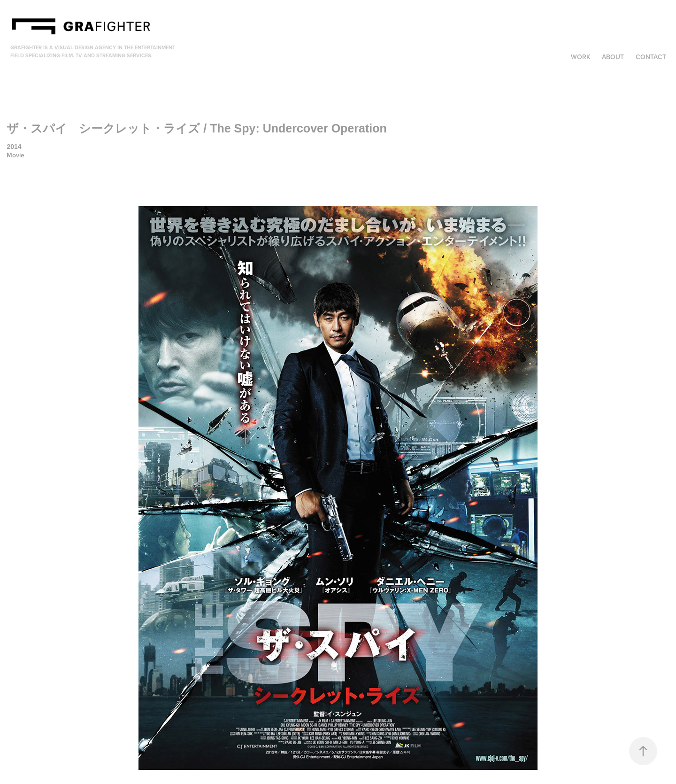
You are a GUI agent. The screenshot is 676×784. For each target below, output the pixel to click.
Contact (651, 57)
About (613, 57)
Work (581, 57)
